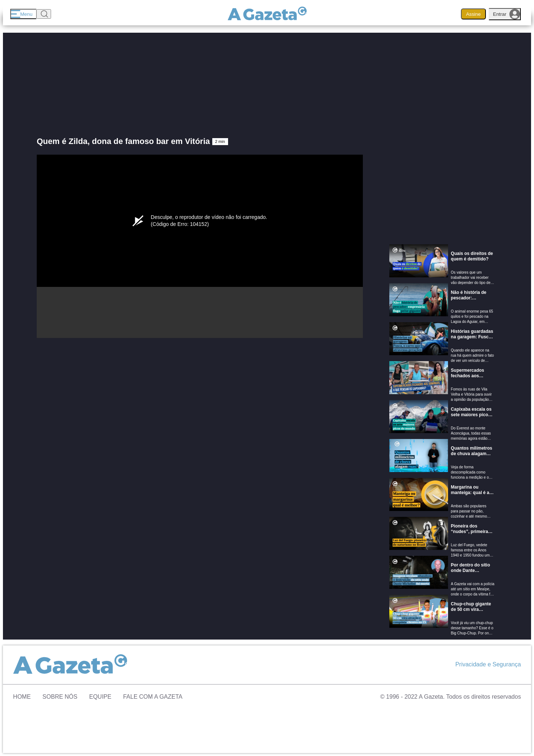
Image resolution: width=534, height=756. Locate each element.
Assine (473, 14)
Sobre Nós (60, 697)
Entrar (506, 14)
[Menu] (23, 14)
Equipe (100, 697)
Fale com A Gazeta (153, 697)
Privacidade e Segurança (488, 664)
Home (22, 697)
